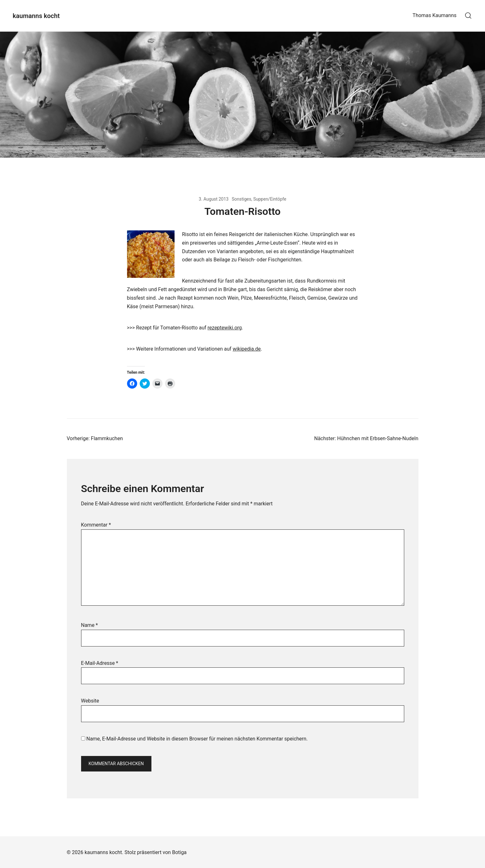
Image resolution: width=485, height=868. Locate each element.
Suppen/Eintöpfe (270, 199)
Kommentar (96, 525)
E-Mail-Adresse (100, 663)
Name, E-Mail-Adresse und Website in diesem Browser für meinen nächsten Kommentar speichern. (197, 739)
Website (90, 701)
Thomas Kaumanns (434, 15)
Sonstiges (241, 199)
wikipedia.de (247, 349)
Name (90, 625)
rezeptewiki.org (225, 328)
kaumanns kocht (36, 16)
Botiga (179, 852)
